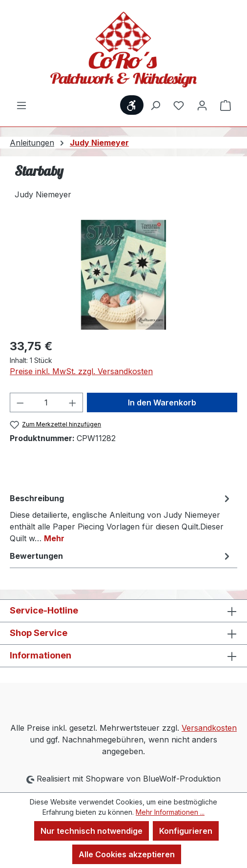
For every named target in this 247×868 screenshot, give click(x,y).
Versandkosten (209, 728)
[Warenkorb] (226, 105)
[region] (123, 275)
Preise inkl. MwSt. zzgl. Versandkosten (81, 371)
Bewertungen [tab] (121, 556)
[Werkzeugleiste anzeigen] (132, 105)
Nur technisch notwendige (92, 831)
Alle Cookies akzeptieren (127, 854)
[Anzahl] (47, 402)
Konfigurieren (186, 831)
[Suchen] (155, 105)
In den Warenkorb (162, 402)
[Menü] (21, 105)
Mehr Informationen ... (170, 812)
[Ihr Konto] (202, 105)
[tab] (121, 518)
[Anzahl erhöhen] (73, 402)
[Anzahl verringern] (20, 402)
